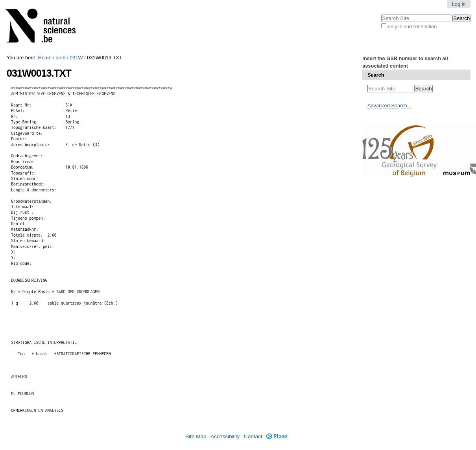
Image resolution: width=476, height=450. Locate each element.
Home (45, 58)
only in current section (412, 27)
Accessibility (225, 436)
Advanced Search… (390, 106)
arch (61, 58)
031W (76, 58)
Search (376, 75)
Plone (277, 436)
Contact (253, 436)
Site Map (196, 436)
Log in (459, 4)
